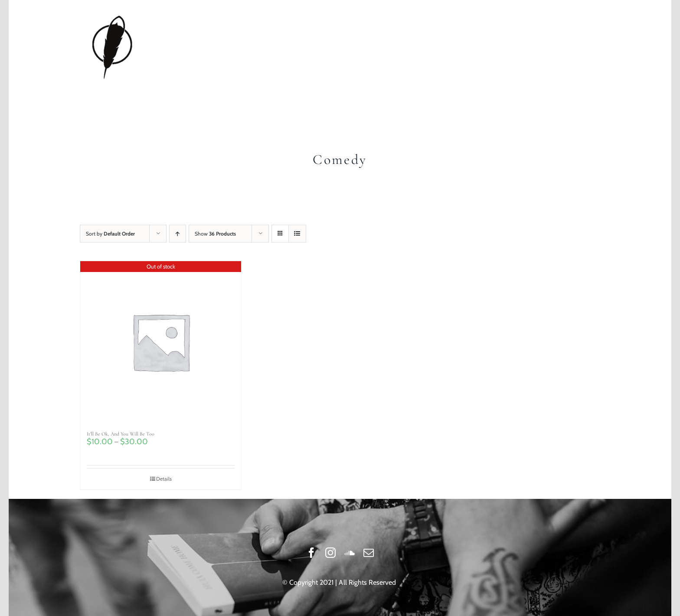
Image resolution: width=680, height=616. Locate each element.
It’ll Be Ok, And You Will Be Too (121, 434)
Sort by (110, 234)
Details (164, 479)
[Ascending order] (178, 234)
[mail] (369, 553)
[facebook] (311, 553)
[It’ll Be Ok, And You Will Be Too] (161, 342)
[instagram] (330, 553)
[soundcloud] (350, 553)
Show (215, 234)
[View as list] (297, 234)
